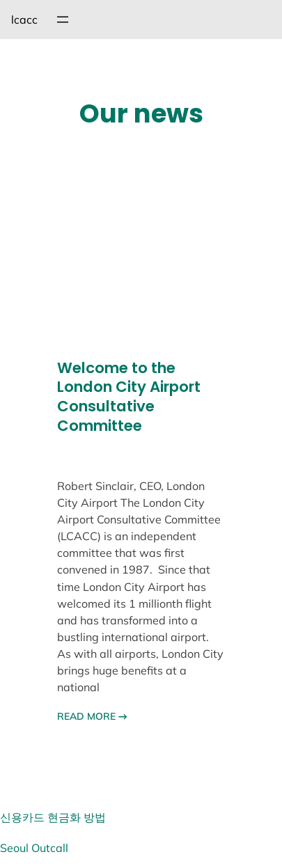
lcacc (24, 19)
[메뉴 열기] (63, 19)
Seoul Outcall (34, 848)
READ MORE (92, 716)
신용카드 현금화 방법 (53, 817)
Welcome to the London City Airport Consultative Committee (129, 397)
